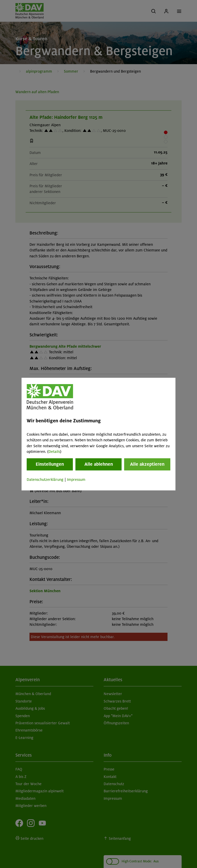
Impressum (76, 480)
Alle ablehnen (99, 464)
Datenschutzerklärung (45, 480)
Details (54, 452)
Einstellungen (50, 464)
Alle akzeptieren (147, 464)
